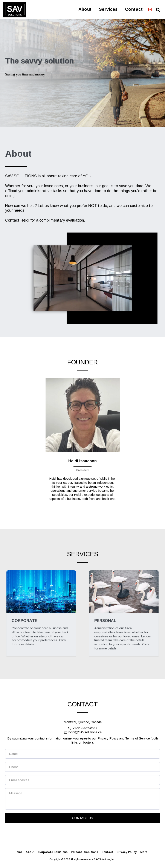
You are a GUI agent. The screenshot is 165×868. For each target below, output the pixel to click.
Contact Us (82, 838)
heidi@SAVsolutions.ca (82, 752)
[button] (158, 10)
